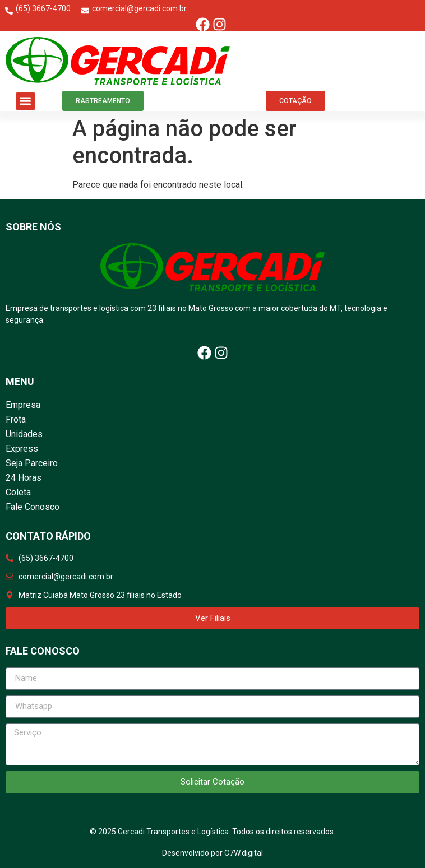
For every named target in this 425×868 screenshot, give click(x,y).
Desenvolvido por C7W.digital (212, 853)
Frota (16, 419)
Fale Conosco (33, 507)
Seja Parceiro (32, 463)
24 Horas (24, 478)
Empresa (23, 405)
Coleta (18, 492)
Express (22, 449)
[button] (26, 101)
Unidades (24, 434)
